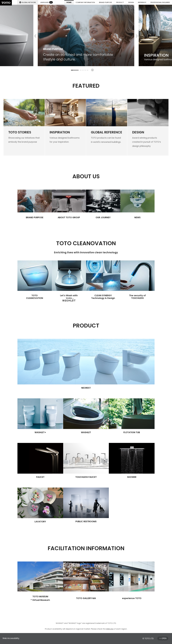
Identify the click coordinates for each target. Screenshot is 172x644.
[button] (106, 2)
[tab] (75, 70)
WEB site (110, 629)
